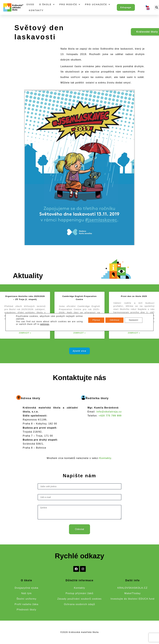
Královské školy (147, 32)
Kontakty (36, 10)
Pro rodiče (70, 4)
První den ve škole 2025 (134, 296)
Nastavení (133, 320)
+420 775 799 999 (110, 416)
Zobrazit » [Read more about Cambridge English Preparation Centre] (80, 333)
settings (45, 324)
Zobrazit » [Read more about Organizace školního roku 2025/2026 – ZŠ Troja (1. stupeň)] (25, 333)
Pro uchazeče (97, 4)
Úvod (30, 4)
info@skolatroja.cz (109, 412)
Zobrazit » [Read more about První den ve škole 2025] (134, 333)
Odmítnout (114, 320)
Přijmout (95, 320)
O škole (47, 4)
